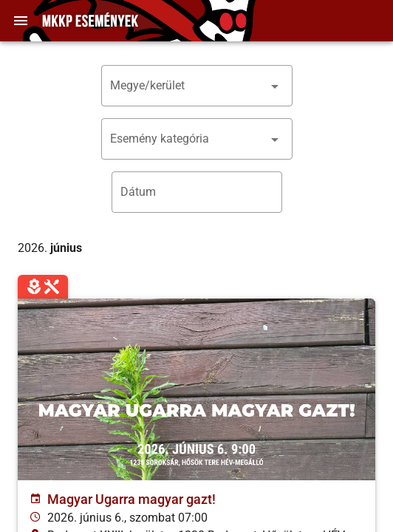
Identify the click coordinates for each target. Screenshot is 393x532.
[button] (197, 86)
